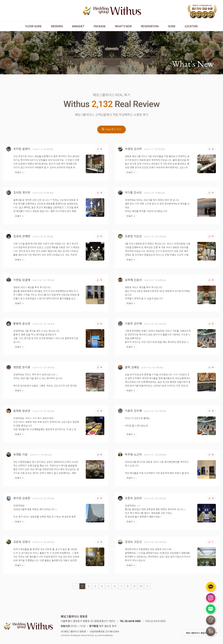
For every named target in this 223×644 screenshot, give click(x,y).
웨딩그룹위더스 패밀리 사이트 (200, 633)
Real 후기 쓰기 (112, 129)
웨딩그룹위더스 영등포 (112, 11)
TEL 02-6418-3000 (130, 621)
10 (141, 586)
